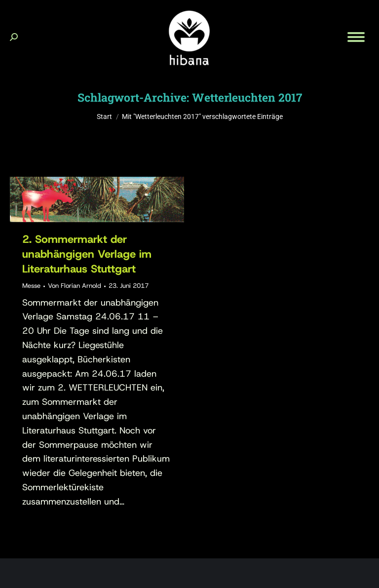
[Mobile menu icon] (356, 37)
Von (75, 286)
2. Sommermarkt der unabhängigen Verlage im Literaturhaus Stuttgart (87, 254)
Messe (31, 286)
